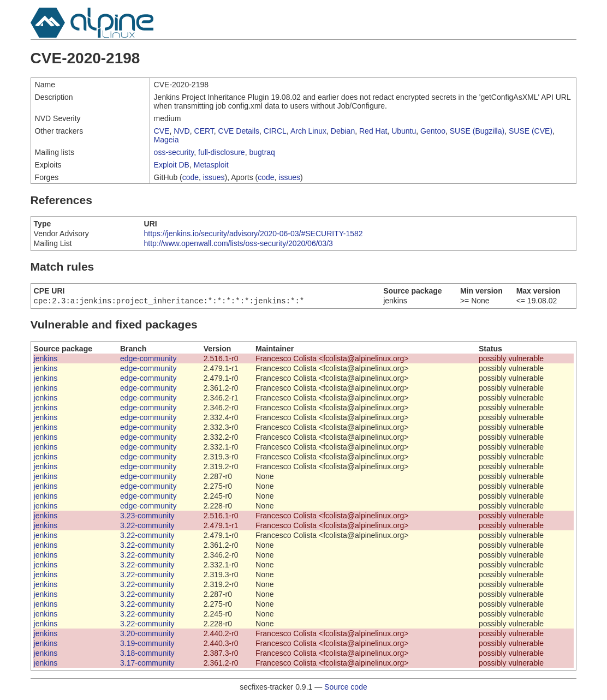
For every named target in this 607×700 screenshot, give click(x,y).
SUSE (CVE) (531, 131)
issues (214, 177)
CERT (204, 131)
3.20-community (147, 635)
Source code (346, 688)
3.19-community (147, 644)
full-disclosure (222, 152)
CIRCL (275, 131)
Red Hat (373, 131)
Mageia (166, 140)
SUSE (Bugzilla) (477, 131)
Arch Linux (308, 131)
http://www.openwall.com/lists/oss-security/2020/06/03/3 (239, 243)
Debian (343, 131)
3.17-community (147, 664)
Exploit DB (172, 165)
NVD (182, 131)
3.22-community (147, 527)
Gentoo (433, 131)
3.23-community (147, 517)
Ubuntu (404, 131)
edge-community (148, 360)
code (191, 177)
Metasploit (211, 165)
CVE (162, 131)
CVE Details (239, 131)
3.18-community (147, 654)
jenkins (46, 360)
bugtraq (262, 152)
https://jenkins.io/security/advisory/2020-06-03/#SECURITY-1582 (254, 234)
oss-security (174, 152)
